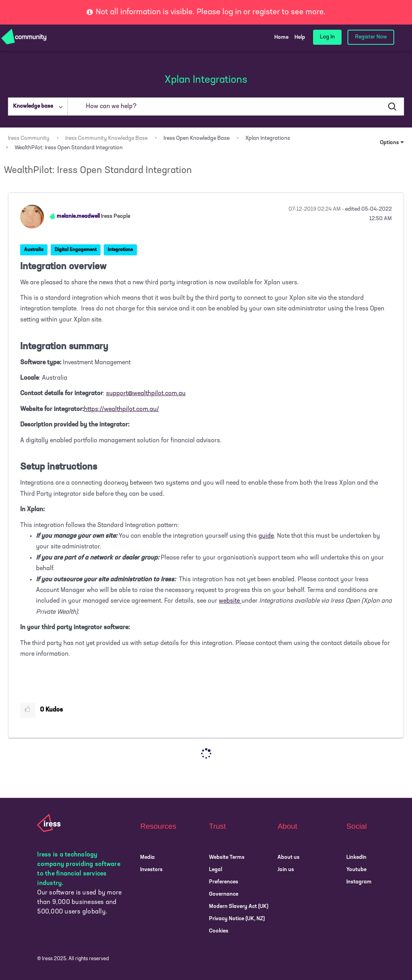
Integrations (120, 250)
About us (289, 857)
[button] (28, 710)
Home (281, 37)
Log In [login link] (327, 37)
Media (147, 857)
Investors (151, 870)
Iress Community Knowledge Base (106, 138)
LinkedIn (356, 857)
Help (300, 37)
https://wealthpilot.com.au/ (122, 409)
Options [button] (389, 143)
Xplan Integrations (268, 138)
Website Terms (227, 857)
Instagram (359, 882)
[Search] (236, 107)
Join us (286, 870)
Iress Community (29, 138)
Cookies (219, 931)
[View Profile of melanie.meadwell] (78, 216)
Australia (34, 250)
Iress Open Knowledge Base (197, 138)
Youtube (356, 870)
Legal (215, 870)
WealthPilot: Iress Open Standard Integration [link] (69, 148)
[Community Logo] (24, 37)
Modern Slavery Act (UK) (239, 907)
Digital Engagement (76, 250)
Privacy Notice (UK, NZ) (237, 919)
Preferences (224, 882)
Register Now (371, 37)
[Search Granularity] (38, 107)
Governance (224, 894)
